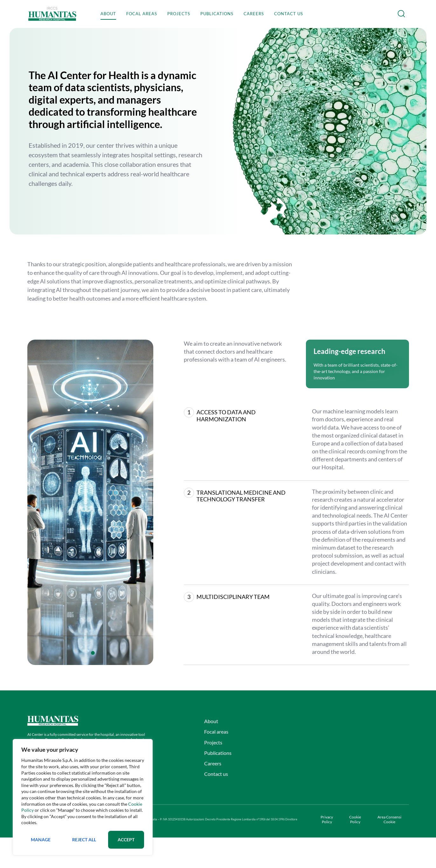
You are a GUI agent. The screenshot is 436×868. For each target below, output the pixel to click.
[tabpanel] (90, 502)
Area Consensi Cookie (389, 819)
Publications (217, 14)
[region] (83, 797)
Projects (179, 14)
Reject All (84, 840)
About (108, 14)
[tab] (93, 653)
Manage (41, 840)
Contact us (289, 14)
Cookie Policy (355, 819)
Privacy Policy (327, 819)
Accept (126, 840)
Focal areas (142, 14)
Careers (254, 14)
